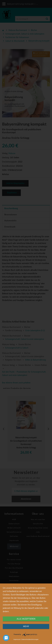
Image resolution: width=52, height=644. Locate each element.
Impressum (17, 639)
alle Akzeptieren (26, 619)
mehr (26, 626)
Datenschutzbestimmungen (30, 639)
